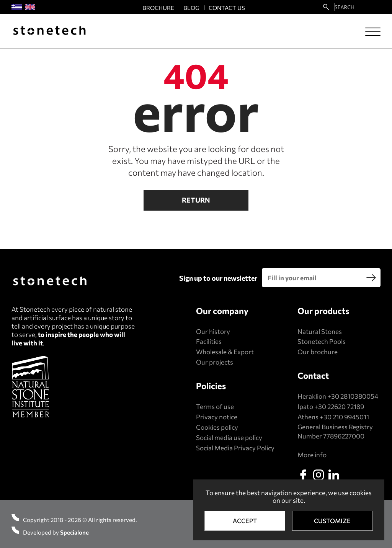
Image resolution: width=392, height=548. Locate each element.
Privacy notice (217, 417)
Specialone (74, 532)
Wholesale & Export (225, 352)
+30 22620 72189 (339, 407)
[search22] (326, 7)
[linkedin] (334, 475)
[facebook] (303, 475)
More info (312, 455)
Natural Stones (320, 331)
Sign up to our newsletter (218, 278)
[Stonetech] (49, 31)
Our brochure (318, 352)
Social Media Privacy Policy (235, 448)
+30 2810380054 (353, 396)
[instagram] (318, 475)
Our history (213, 331)
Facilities (209, 341)
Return (196, 200)
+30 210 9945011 (344, 417)
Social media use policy (229, 438)
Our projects (215, 362)
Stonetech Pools (322, 341)
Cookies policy (217, 427)
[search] (371, 278)
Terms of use (215, 407)
